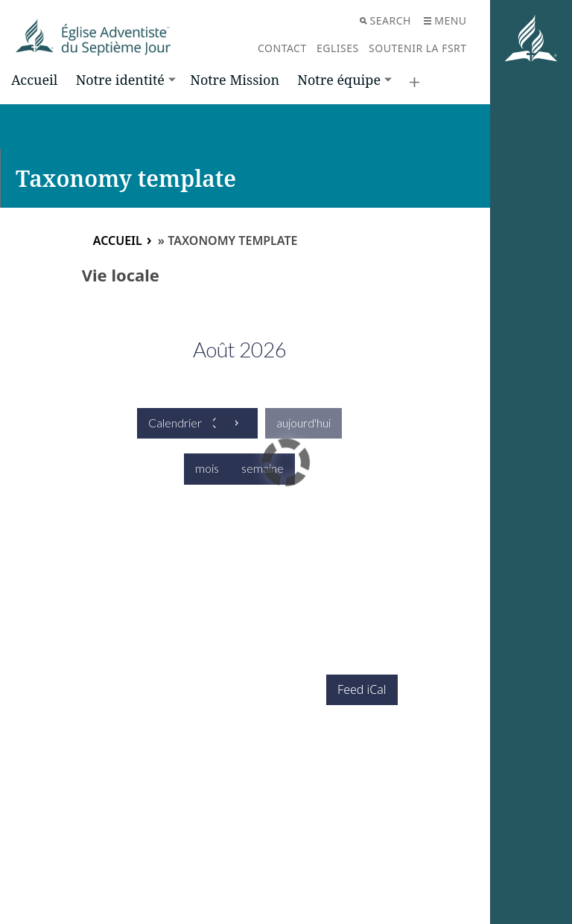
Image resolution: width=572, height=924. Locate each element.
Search (385, 20)
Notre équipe (339, 80)
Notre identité (120, 80)
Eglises (338, 48)
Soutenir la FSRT (418, 48)
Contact (282, 48)
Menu (445, 20)
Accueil (34, 80)
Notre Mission (235, 80)
